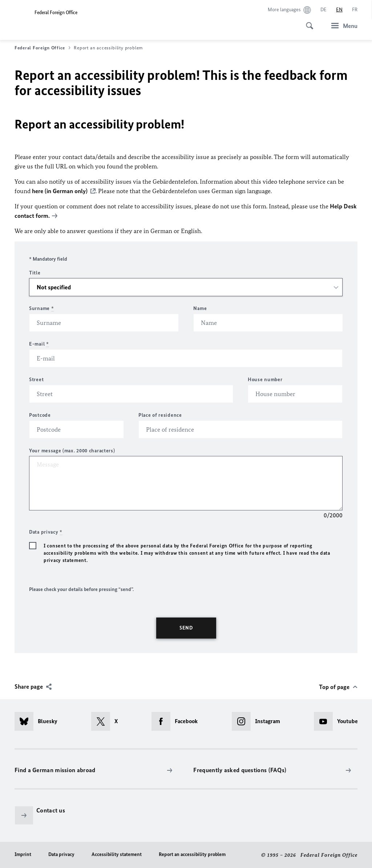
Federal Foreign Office (43, 48)
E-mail (39, 344)
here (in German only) (60, 191)
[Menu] (342, 26)
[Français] (355, 10)
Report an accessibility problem (192, 854)
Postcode (40, 415)
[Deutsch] (324, 10)
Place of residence (160, 415)
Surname (41, 308)
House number (265, 380)
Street (36, 380)
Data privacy (61, 854)
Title (35, 273)
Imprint (23, 854)
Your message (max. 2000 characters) (72, 451)
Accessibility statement (117, 854)
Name (200, 308)
